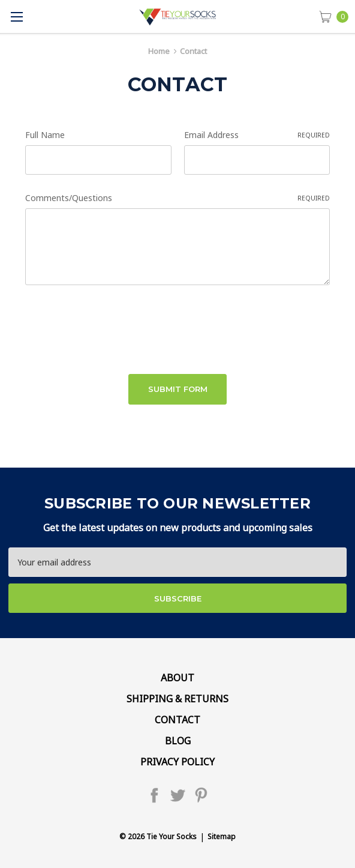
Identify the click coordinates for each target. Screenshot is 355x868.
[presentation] (116, 325)
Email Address (257, 135)
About (177, 678)
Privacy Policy (177, 762)
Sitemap (222, 836)
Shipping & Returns (177, 699)
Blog (178, 741)
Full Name (45, 135)
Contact (177, 720)
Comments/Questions (177, 198)
